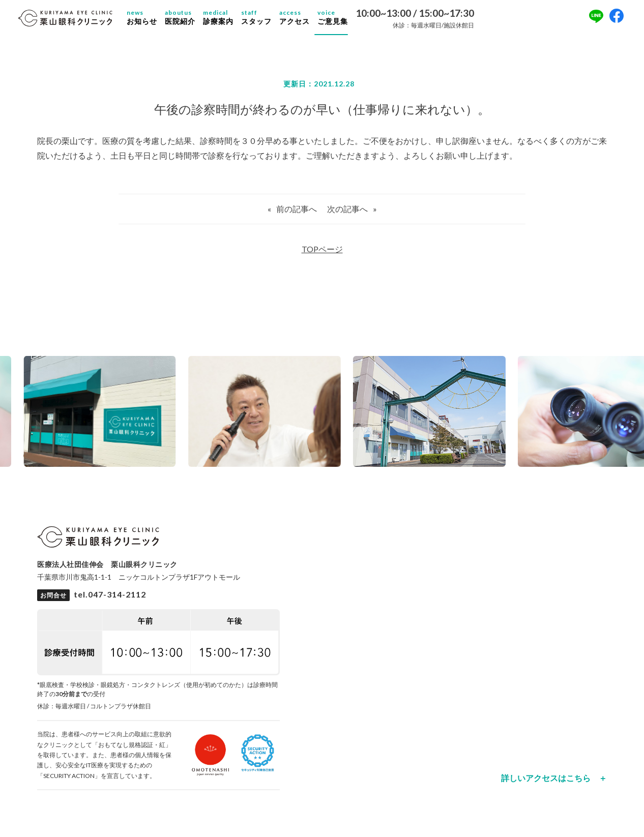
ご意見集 (342, 20)
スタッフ (266, 20)
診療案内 (228, 20)
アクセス (304, 20)
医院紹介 (190, 20)
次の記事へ (347, 215)
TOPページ (322, 255)
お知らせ (152, 20)
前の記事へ (297, 215)
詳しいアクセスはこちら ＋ (554, 784)
